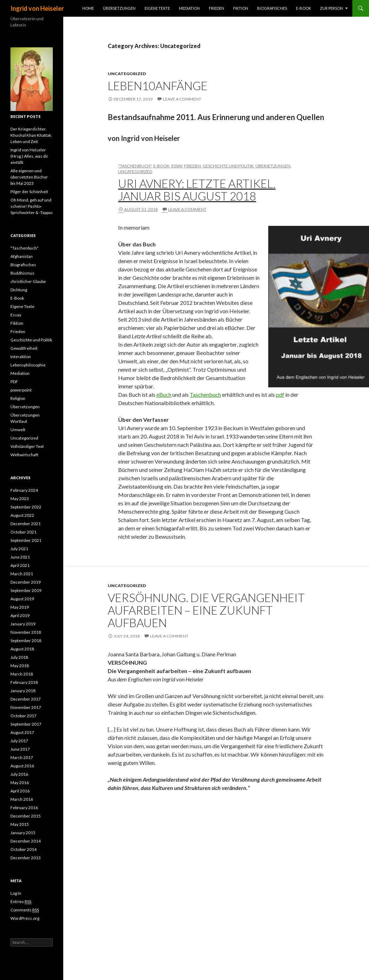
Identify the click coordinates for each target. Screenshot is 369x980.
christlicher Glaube (28, 281)
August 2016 (22, 766)
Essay (177, 166)
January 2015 (23, 833)
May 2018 (20, 666)
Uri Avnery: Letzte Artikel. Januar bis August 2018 (197, 190)
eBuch (164, 394)
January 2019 (23, 624)
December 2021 (26, 524)
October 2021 (23, 532)
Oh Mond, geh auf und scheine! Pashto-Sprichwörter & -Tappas (32, 206)
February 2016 (24, 808)
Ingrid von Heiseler (37, 8)
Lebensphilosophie (28, 365)
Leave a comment (182, 99)
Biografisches (272, 8)
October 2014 (23, 849)
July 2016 (19, 774)
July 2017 (19, 741)
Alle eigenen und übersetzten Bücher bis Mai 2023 (29, 177)
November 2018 (26, 632)
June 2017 (20, 749)
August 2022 (22, 515)
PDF (14, 382)
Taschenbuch (205, 394)
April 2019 (20, 615)
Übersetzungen (119, 8)
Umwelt (18, 430)
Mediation (189, 8)
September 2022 (26, 507)
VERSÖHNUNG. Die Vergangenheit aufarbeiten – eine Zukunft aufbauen (206, 610)
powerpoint (21, 390)
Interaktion (21, 357)
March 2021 (22, 574)
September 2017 (26, 724)
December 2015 (26, 816)
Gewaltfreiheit (24, 348)
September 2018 (26, 641)
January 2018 (23, 691)
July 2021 (19, 549)
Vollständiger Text (27, 446)
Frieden (216, 8)
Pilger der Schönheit (29, 192)
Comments (25, 910)
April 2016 (20, 791)
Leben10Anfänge (158, 86)
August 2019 (22, 599)
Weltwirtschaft (24, 455)
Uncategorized (127, 74)
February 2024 (24, 490)
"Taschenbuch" (135, 166)
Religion (18, 398)
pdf (280, 394)
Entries (21, 902)
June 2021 (20, 557)
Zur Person (331, 8)
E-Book (304, 8)
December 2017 (26, 699)
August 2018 (22, 649)
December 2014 (26, 841)
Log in (16, 893)
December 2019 (26, 582)
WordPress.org (25, 918)
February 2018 (24, 682)
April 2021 (20, 565)
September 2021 (26, 540)
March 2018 (22, 674)
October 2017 (23, 716)
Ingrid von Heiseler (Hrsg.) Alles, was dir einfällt (29, 156)
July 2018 (19, 657)
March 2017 (22, 757)
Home (88, 8)
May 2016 (20, 783)
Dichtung (19, 290)
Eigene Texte (157, 8)
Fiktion (241, 8)
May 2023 (20, 499)
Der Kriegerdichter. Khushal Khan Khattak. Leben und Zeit (31, 135)
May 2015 (20, 824)
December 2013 (26, 858)
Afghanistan (22, 256)
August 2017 (22, 732)
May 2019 (20, 607)
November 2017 (26, 707)
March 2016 (22, 799)
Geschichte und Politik (228, 166)
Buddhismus (22, 273)
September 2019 (26, 590)
